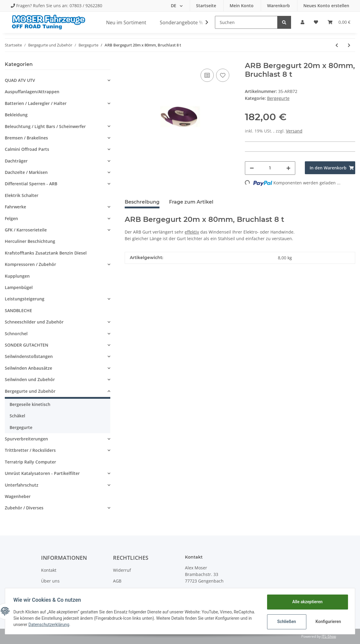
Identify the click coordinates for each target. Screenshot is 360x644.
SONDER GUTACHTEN (27, 345)
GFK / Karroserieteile (26, 230)
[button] (302, 22)
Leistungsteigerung (25, 299)
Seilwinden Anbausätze (28, 368)
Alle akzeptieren (306, 602)
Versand (294, 131)
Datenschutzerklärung (88, 625)
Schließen (285, 622)
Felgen (11, 218)
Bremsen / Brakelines (26, 138)
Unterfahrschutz (22, 485)
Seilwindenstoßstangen (29, 356)
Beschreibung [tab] (142, 202)
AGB (117, 581)
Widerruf (122, 570)
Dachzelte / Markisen (26, 172)
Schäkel (17, 416)
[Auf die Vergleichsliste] (207, 75)
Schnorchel (16, 334)
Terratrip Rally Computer (30, 462)
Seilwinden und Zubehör (30, 379)
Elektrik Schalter (22, 195)
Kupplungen (17, 276)
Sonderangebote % (181, 22)
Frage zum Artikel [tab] (191, 202)
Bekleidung (16, 115)
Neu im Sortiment (126, 22)
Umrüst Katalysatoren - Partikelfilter (42, 473)
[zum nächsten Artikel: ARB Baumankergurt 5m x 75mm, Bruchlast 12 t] (349, 45)
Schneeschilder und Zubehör (34, 322)
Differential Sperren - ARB (31, 184)
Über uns (50, 581)
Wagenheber (18, 496)
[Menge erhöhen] (288, 168)
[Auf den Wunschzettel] (223, 75)
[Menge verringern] (252, 168)
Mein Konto (242, 6)
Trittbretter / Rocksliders (30, 450)
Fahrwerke (15, 207)
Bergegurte (278, 98)
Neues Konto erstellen (326, 6)
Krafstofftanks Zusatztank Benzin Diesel (46, 253)
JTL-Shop (329, 636)
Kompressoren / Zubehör (30, 264)
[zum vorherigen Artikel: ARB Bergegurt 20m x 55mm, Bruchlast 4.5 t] (337, 45)
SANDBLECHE (18, 310)
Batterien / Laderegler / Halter (36, 103)
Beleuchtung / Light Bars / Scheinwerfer (45, 126)
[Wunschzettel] (316, 22)
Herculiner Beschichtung (30, 241)
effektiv (192, 232)
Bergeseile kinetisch (30, 404)
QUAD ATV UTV (20, 80)
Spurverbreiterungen (26, 439)
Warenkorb (279, 6)
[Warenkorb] (339, 22)
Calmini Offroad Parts (27, 149)
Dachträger (16, 161)
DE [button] (174, 6)
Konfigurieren (327, 622)
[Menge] (270, 168)
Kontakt (49, 570)
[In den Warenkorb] (330, 168)
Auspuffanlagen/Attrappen (32, 92)
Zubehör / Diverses (24, 508)
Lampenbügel (19, 287)
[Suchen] (246, 22)
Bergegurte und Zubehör (30, 391)
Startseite (207, 6)
